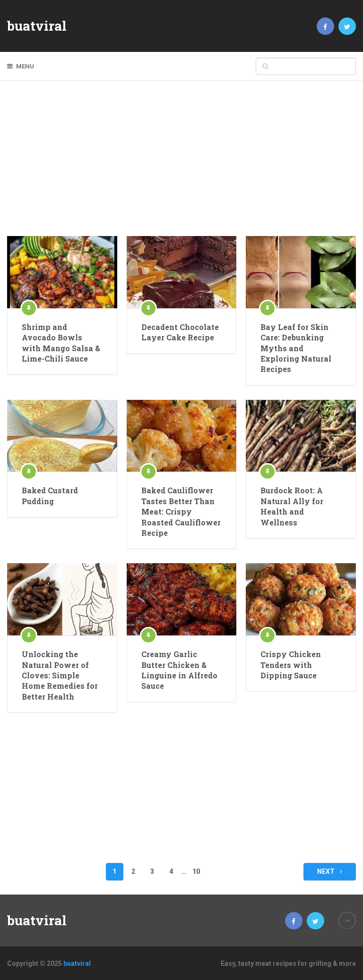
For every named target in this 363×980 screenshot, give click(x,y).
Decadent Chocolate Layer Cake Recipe (180, 332)
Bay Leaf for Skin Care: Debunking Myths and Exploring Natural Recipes (296, 348)
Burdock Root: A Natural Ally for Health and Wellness (292, 506)
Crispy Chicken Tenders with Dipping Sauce (291, 665)
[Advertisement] (182, 165)
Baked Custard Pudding (50, 495)
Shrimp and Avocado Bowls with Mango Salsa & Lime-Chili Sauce (61, 343)
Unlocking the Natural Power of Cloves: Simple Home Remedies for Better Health (60, 675)
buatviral (37, 26)
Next (330, 871)
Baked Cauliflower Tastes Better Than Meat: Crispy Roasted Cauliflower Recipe (181, 511)
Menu (25, 66)
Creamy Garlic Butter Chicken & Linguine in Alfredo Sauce (179, 670)
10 (196, 871)
